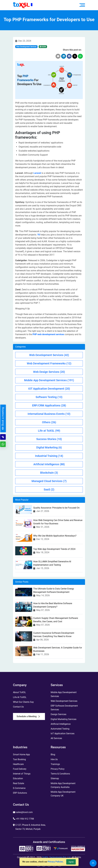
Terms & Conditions (60, 774)
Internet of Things (22, 774)
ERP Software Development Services (64, 708)
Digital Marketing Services (64, 719)
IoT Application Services (63, 733)
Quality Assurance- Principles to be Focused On (56, 508)
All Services (56, 738)
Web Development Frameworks (49, 363)
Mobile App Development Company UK (63, 794)
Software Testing (49, 397)
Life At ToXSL (20, 697)
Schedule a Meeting (28, 716)
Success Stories (49, 439)
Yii (39, 235)
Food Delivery (20, 769)
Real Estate (18, 783)
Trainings (55, 764)
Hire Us (54, 759)
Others (49, 422)
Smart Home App (21, 754)
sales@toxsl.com (24, 812)
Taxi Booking (19, 759)
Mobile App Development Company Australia (63, 785)
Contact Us (18, 707)
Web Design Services (49, 372)
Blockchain (49, 473)
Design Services (58, 714)
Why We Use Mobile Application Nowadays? (55, 536)
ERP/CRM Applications (49, 405)
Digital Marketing (49, 447)
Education (18, 778)
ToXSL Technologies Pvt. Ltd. (57, 857)
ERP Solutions (20, 793)
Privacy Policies (55, 862)
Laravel (37, 173)
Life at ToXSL (49, 431)
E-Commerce (19, 788)
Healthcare (18, 764)
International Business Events (49, 414)
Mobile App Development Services (49, 380)
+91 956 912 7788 (25, 819)
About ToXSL (19, 692)
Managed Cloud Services (49, 481)
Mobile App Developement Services (64, 694)
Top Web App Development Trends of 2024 (54, 549)
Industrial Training (49, 456)
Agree (71, 862)
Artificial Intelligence (49, 464)
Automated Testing (60, 729)
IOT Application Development (49, 389)
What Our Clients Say (23, 702)
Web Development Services (26, 47)
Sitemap (55, 778)
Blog (53, 754)
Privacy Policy (58, 769)
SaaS (49, 489)
